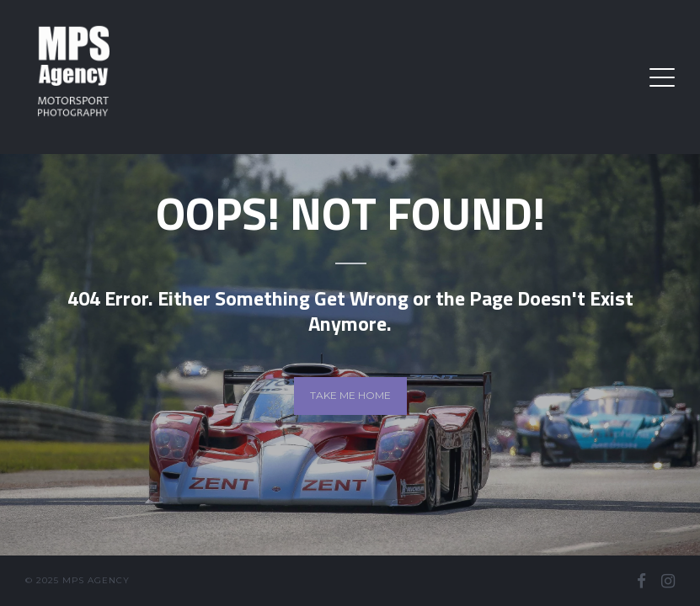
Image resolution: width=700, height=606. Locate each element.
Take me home (350, 395)
